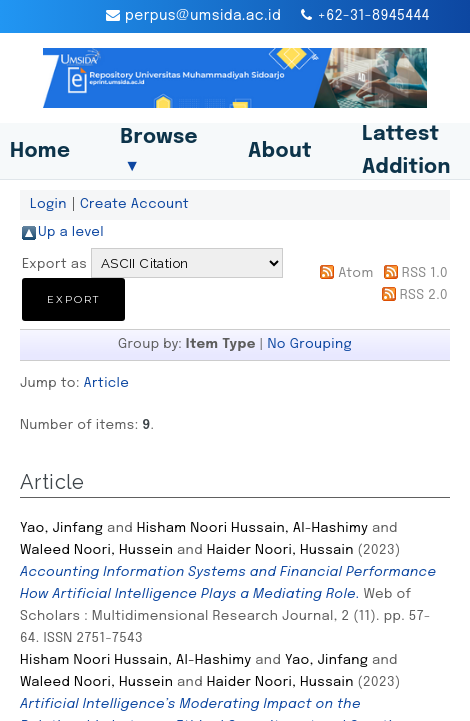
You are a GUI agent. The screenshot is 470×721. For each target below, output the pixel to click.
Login (48, 204)
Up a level (71, 232)
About (280, 151)
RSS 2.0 (424, 295)
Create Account (134, 204)
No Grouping (310, 344)
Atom (355, 273)
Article (107, 383)
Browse (159, 151)
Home (40, 151)
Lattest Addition (406, 151)
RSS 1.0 (425, 273)
